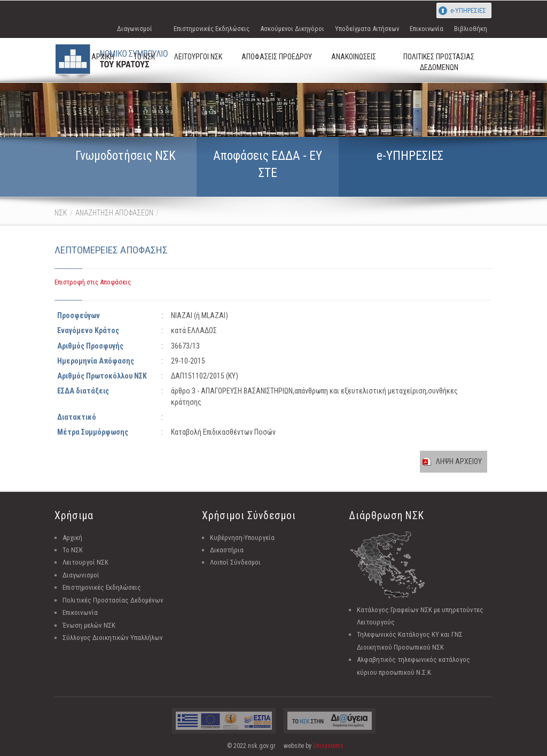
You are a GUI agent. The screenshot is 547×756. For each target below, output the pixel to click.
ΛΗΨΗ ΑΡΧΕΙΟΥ (459, 461)
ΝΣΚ (61, 213)
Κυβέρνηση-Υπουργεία (242, 538)
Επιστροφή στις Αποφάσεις (93, 282)
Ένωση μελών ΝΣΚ (89, 625)
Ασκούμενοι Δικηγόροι (292, 29)
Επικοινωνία (427, 29)
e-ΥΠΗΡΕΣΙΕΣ (468, 10)
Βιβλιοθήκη (471, 29)
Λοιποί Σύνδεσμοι (235, 562)
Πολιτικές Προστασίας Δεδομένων (113, 600)
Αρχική (72, 538)
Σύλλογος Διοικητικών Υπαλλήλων (113, 638)
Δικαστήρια (227, 550)
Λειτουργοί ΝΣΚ (85, 562)
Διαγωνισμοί (135, 29)
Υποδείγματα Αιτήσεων (367, 29)
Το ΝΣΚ (73, 550)
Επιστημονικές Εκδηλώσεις (212, 29)
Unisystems (328, 746)
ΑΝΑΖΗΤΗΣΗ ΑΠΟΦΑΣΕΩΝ (114, 213)
